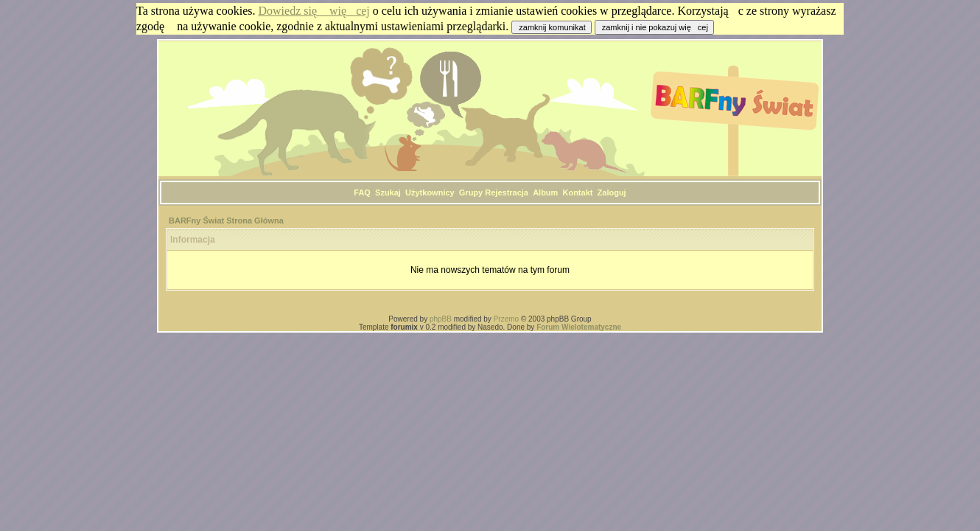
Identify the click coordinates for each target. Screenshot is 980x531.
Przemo (506, 319)
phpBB (441, 319)
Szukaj (388, 192)
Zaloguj (612, 192)
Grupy (471, 192)
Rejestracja (507, 192)
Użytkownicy (430, 192)
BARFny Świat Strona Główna (226, 221)
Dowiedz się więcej (314, 11)
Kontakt (577, 192)
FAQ (362, 192)
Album (545, 192)
